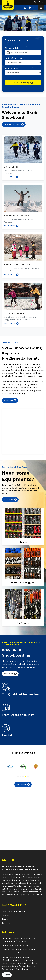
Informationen (21, 969)
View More (23, 785)
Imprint (6, 915)
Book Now (10, 500)
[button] (25, 8)
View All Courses (14, 124)
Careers (6, 923)
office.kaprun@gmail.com (23, 949)
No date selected (19, 52)
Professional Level (14, 58)
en (41, 2)
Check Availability (23, 83)
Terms (5, 919)
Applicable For (12, 68)
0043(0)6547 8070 (19, 945)
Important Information (13, 911)
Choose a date (12, 48)
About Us (10, 400)
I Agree (7, 975)
